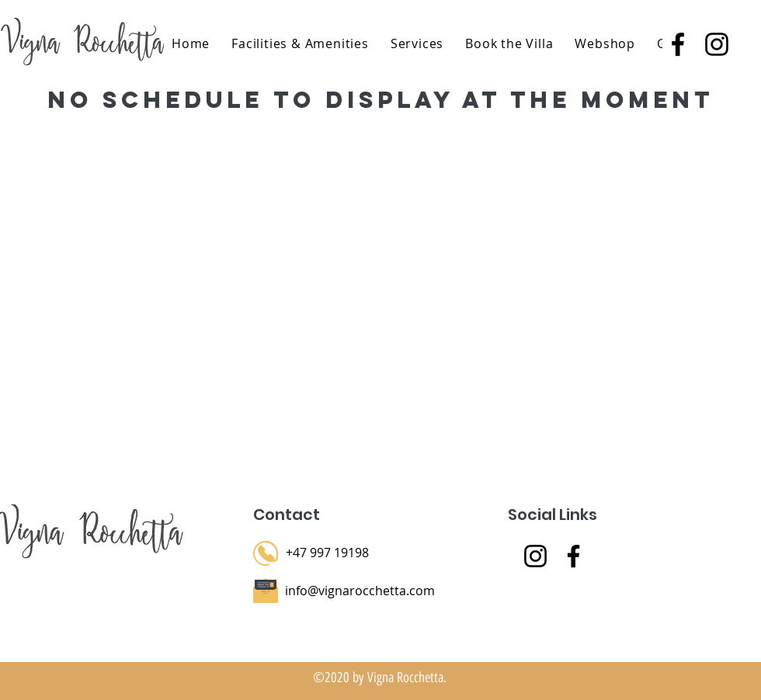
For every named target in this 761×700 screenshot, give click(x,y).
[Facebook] (573, 556)
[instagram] (717, 44)
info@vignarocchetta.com (360, 591)
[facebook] (678, 44)
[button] (417, 43)
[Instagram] (535, 556)
